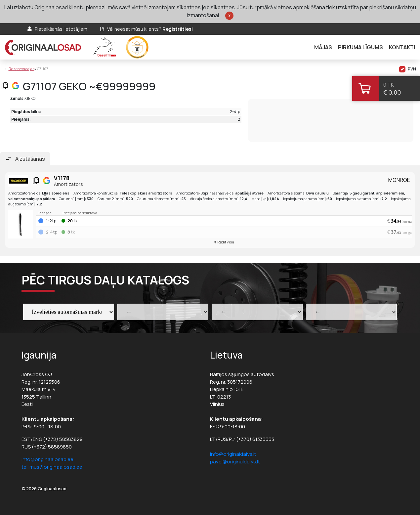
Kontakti (402, 47)
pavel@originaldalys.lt (235, 462)
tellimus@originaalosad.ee (52, 467)
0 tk (389, 85)
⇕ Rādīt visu (224, 242)
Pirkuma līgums (360, 47)
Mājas (323, 47)
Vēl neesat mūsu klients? (150, 29)
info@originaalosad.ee (47, 459)
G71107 (43, 69)
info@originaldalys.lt (233, 454)
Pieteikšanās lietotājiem (61, 29)
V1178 (62, 178)
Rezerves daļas (21, 69)
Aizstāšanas (30, 159)
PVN (408, 69)
